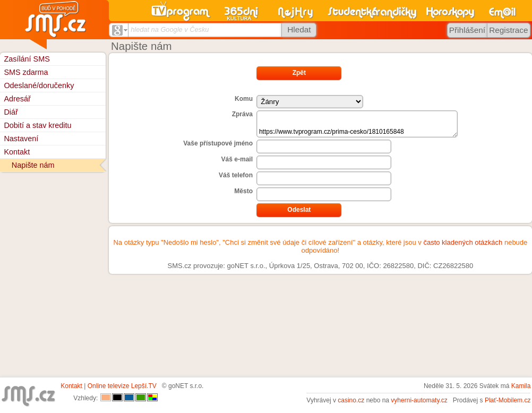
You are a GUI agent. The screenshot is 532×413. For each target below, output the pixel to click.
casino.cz (351, 400)
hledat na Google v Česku (170, 29)
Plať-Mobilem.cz (508, 400)
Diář (11, 112)
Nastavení (21, 139)
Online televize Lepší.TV (122, 386)
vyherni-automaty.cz (419, 400)
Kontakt (17, 152)
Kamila (521, 386)
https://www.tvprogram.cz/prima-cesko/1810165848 (357, 124)
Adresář (17, 99)
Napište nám (33, 165)
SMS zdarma (26, 72)
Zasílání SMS (27, 59)
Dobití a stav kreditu (37, 125)
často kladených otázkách (463, 242)
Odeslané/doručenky (39, 85)
